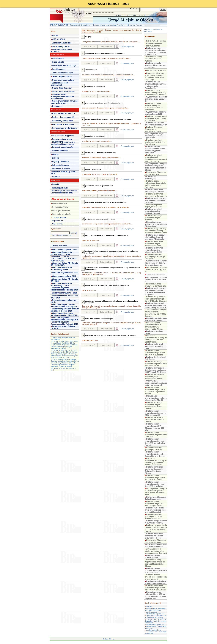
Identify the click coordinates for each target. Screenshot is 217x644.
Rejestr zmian (58, 221)
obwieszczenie (152, 612)
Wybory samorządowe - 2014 (64, 293)
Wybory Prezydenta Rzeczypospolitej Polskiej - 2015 (64, 289)
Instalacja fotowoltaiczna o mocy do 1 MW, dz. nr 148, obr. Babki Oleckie (156, 339)
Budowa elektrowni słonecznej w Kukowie (154, 191)
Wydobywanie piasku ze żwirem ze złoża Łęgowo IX (156, 99)
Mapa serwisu (58, 224)
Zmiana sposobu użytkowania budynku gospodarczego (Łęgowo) (156, 551)
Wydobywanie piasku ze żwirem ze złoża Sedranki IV (156, 280)
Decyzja (149, 607)
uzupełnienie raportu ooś (155, 614)
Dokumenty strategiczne (63, 121)
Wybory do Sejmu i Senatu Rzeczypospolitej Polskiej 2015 (64, 306)
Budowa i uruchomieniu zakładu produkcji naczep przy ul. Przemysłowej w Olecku (156, 528)
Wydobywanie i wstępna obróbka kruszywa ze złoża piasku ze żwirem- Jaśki (156, 492)
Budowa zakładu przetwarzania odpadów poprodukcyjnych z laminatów (155, 150)
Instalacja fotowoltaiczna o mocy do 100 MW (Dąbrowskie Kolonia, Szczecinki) (156, 462)
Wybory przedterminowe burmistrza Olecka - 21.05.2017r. (64, 314)
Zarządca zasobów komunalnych (59, 84)
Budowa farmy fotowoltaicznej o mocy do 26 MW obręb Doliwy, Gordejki (155, 442)
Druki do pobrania (60, 151)
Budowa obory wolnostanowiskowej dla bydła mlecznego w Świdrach (155, 184)
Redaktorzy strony (60, 207)
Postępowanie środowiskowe (81, 25)
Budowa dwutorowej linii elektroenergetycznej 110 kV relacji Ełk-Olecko (156, 370)
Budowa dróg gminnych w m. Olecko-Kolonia (156, 522)
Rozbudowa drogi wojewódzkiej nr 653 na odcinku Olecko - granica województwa (156, 595)
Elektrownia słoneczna (156, 41)
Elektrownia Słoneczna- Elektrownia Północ (156, 541)
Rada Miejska (58, 58)
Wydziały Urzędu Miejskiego (64, 66)
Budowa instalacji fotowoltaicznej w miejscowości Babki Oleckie (153, 406)
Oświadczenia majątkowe (63, 136)
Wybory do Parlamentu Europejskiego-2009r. (61, 269)
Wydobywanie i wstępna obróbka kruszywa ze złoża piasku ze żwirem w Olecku (156, 167)
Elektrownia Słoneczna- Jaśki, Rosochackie (156, 498)
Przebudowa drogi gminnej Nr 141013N (153, 449)
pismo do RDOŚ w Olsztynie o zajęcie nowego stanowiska (156, 621)
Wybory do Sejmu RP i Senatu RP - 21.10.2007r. (64, 264)
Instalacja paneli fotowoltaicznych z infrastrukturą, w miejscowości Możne (154, 326)
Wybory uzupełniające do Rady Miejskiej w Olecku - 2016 (65, 310)
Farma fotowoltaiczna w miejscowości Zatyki (156, 319)
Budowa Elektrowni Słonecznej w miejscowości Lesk (154, 129)
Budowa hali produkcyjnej (151, 178)
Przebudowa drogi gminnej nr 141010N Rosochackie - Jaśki (153, 516)
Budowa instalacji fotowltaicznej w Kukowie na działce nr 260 (156, 364)
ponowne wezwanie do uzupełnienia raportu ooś (156, 616)
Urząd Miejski (58, 62)
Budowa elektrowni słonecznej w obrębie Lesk (154, 346)
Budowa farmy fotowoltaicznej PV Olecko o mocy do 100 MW (154, 427)
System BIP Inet (109, 639)
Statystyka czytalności (62, 214)
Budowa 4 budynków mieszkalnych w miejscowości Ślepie (155, 377)
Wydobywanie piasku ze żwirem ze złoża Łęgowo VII (156, 269)
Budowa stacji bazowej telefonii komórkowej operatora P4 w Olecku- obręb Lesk (155, 291)
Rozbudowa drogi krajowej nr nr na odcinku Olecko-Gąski (156, 224)
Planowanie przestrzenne (63, 124)
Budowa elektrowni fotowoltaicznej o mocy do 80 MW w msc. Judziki (156, 588)
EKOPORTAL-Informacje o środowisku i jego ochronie (63, 143)
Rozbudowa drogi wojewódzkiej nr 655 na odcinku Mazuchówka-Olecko (155, 563)
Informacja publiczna (61, 169)
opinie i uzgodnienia (153, 630)
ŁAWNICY (56, 177)
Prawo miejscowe (60, 203)
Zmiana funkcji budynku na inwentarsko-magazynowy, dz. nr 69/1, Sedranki (156, 313)
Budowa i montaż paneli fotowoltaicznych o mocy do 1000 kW (156, 118)
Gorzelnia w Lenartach (156, 70)
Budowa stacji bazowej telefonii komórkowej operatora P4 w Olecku (155, 237)
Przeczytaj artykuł (127, 47)
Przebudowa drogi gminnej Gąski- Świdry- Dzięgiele (155, 256)
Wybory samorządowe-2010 (64, 276)
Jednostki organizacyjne (63, 73)
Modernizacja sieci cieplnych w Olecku (154, 206)
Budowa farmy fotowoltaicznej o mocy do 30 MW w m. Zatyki (155, 484)
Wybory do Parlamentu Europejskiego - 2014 (61, 284)
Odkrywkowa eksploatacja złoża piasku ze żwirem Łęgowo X (156, 383)
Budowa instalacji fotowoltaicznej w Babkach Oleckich (153, 211)
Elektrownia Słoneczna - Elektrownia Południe (156, 546)
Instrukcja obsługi (60, 188)
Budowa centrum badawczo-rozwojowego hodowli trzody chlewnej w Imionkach (155, 51)
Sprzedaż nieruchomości (63, 147)
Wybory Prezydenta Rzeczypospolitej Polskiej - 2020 (64, 319)
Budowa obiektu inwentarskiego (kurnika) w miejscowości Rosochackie (155, 85)
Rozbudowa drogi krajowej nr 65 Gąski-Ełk (155, 285)
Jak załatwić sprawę (61, 165)
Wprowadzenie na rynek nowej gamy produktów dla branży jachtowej (156, 263)
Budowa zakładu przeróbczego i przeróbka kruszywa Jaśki (156, 570)
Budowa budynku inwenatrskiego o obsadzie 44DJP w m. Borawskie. (154, 107)
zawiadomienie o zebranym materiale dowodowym (156, 609)
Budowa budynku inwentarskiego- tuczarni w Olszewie (155, 65)
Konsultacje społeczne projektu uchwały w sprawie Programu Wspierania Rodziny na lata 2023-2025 (63, 367)
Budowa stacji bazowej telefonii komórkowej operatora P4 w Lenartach (156, 231)
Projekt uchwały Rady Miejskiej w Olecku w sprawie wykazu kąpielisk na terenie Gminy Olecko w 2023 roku (65, 361)
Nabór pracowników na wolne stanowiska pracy (64, 102)
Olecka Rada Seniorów (62, 88)
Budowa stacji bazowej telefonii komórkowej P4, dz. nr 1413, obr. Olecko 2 (156, 299)
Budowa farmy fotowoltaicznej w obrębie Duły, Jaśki (156, 435)
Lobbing (56, 158)
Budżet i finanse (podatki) (63, 117)
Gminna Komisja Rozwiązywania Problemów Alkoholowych (62, 97)
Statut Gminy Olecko (61, 46)
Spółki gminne (58, 69)
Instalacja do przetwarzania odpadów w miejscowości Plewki (156, 398)
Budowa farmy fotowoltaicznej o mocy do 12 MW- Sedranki (155, 478)
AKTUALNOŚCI (59, 39)
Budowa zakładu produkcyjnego (153, 556)
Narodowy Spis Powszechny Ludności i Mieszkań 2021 (64, 192)
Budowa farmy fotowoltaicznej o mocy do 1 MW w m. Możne (155, 353)
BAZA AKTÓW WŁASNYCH (64, 114)
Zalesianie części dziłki (156, 275)
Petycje (55, 154)
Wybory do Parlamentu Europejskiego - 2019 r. (61, 253)
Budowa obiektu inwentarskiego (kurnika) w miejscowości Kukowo (118, 25)
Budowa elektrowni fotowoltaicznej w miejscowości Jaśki (154, 250)
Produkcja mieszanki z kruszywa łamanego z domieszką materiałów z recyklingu (155, 76)
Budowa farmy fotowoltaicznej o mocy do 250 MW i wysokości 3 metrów (156, 391)
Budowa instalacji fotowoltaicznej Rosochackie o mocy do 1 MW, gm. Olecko (156, 158)
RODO (55, 36)
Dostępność (57, 106)
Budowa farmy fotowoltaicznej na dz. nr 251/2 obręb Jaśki (155, 413)
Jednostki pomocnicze (62, 76)
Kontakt (56, 184)
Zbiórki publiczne (60, 246)
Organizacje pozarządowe (63, 80)
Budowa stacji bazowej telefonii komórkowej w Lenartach (155, 200)
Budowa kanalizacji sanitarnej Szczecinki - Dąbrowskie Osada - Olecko (154, 470)
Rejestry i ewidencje (61, 162)
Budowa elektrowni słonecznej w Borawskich (156, 195)
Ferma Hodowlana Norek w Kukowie (153, 45)
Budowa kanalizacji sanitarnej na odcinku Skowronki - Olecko (154, 536)
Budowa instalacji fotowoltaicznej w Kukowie (153, 218)
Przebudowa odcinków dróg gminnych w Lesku (155, 582)
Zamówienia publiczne (62, 43)
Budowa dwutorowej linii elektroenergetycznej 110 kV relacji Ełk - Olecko (156, 305)
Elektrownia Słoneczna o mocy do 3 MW (155, 173)
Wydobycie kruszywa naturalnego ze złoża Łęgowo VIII (155, 136)
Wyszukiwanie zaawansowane (63, 235)
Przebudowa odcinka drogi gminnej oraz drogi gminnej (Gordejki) (155, 510)
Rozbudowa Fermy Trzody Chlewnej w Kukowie (154, 59)
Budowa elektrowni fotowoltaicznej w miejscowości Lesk (154, 244)
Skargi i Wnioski (60, 218)
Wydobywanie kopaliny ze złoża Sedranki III (156, 113)
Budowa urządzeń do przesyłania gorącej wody (156, 124)
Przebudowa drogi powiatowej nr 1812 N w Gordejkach (155, 142)
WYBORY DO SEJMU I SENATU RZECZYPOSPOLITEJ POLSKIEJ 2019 (64, 259)
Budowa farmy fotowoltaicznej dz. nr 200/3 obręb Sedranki (154, 503)
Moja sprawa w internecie (63, 199)
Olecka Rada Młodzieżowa (63, 92)
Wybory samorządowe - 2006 (64, 249)
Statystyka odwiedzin (61, 211)
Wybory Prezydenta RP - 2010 (65, 273)
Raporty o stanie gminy (62, 139)
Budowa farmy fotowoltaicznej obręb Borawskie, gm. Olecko (155, 454)
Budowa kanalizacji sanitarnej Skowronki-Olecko (154, 420)
